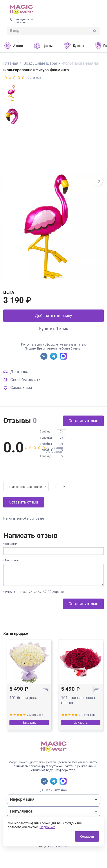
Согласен (87, 837)
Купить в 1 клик (54, 329)
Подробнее (47, 827)
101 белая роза (23, 698)
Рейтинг (10, 592)
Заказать (29, 723)
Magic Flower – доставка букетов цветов (38, 762)
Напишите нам (56, 790)
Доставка (19, 372)
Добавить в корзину (53, 316)
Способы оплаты (26, 380)
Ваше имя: (12, 544)
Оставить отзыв (83, 421)
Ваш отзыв (12, 560)
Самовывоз (21, 387)
